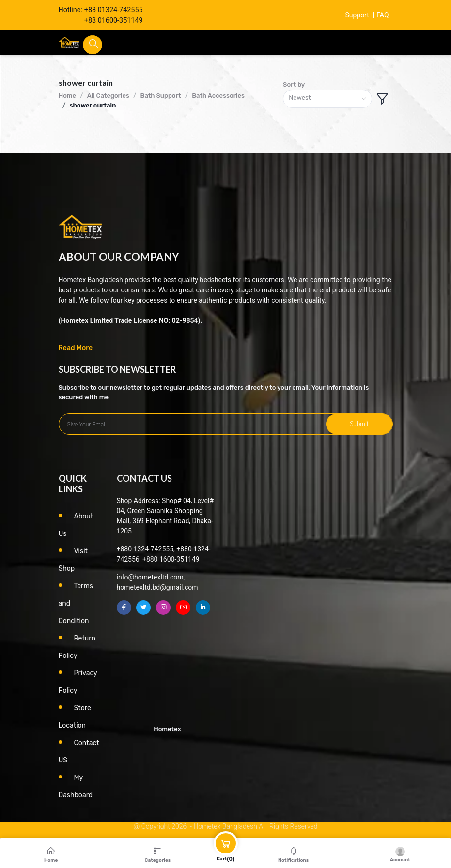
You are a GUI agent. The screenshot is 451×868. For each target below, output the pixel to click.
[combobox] (327, 99)
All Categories (108, 96)
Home (67, 96)
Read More (76, 348)
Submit (359, 424)
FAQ (383, 15)
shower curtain (93, 105)
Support (356, 15)
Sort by (294, 84)
